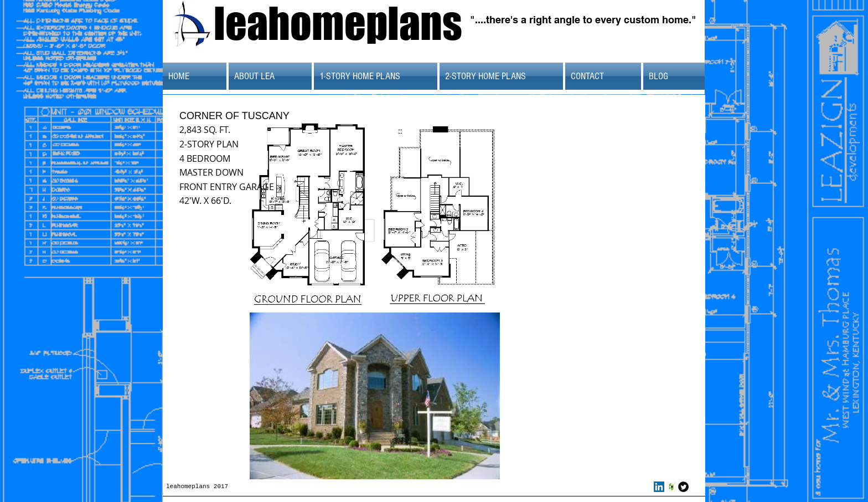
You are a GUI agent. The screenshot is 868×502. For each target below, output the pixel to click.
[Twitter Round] (683, 487)
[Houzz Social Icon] (671, 487)
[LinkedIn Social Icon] (659, 487)
